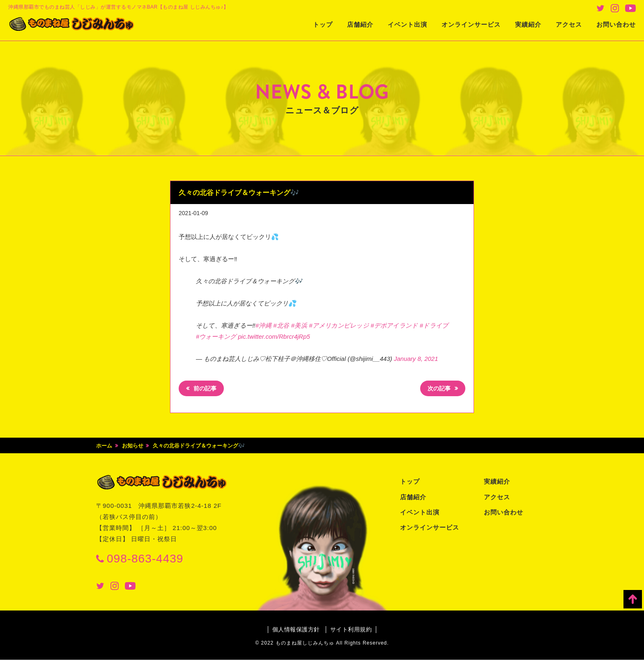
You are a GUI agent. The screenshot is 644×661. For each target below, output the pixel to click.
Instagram (615, 8)
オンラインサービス (471, 24)
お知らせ (133, 447)
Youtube (630, 8)
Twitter (600, 8)
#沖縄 (263, 325)
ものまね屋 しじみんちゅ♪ (80, 25)
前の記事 (207, 389)
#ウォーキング (216, 336)
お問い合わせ (616, 24)
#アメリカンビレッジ (339, 325)
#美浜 (299, 325)
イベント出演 (407, 24)
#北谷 (281, 325)
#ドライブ (434, 325)
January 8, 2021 (416, 359)
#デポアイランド (394, 325)
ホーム (104, 447)
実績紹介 (528, 24)
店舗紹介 (360, 24)
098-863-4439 (145, 560)
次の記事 (437, 389)
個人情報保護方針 (295, 631)
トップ (323, 24)
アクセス (569, 24)
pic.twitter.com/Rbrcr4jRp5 (274, 336)
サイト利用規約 (352, 631)
